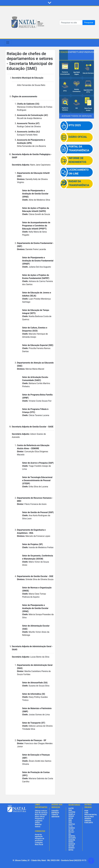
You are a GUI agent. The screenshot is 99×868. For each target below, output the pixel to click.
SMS (70, 822)
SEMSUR (72, 844)
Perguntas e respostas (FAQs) (39, 821)
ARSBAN (88, 819)
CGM (86, 813)
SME (70, 820)
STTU (70, 826)
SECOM (71, 846)
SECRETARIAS (74, 805)
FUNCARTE (89, 823)
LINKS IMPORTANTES (41, 806)
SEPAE (71, 850)
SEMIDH (71, 848)
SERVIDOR (55, 817)
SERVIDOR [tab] (90, 52)
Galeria (38, 827)
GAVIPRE (72, 812)
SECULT (71, 832)
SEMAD (71, 816)
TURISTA (55, 815)
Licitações (39, 843)
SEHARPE (72, 838)
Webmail (38, 825)
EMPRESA (55, 813)
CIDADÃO (55, 811)
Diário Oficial (40, 817)
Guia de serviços (41, 813)
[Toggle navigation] (8, 43)
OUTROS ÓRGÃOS (88, 806)
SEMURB (72, 840)
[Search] (71, 23)
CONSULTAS (40, 831)
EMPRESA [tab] (72, 52)
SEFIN (71, 818)
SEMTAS (72, 824)
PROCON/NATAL (91, 815)
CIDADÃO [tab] (64, 52)
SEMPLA (72, 814)
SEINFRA (72, 836)
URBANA (88, 821)
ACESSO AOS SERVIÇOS (57, 806)
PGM (86, 811)
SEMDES (72, 828)
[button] (49, 3)
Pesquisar (89, 22)
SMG (70, 810)
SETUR (71, 830)
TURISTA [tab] (81, 52)
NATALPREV (89, 817)
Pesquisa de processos (40, 840)
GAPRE (71, 808)
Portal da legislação (39, 836)
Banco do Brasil (41, 815)
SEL (70, 834)
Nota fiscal (39, 844)
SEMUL (71, 842)
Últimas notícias (41, 811)
